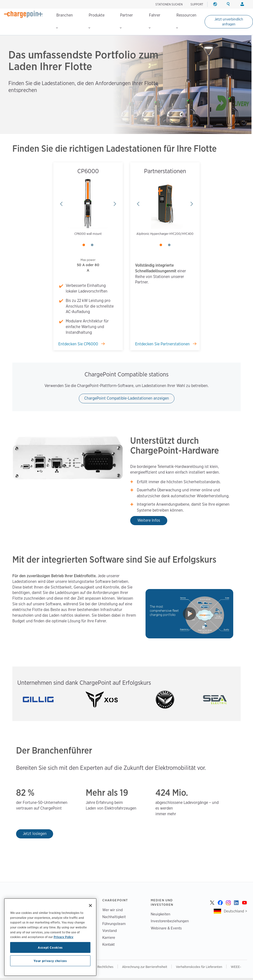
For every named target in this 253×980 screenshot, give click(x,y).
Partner (126, 21)
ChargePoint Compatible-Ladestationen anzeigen (127, 398)
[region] (50, 937)
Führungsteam (114, 924)
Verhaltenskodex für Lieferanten (199, 967)
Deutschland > (235, 911)
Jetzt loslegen (35, 834)
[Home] (23, 14)
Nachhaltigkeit (114, 917)
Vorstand (110, 931)
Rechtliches (106, 967)
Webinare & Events (166, 928)
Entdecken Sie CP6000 (79, 344)
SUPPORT (197, 4)
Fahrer (155, 21)
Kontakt (108, 944)
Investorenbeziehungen (170, 921)
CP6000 (88, 171)
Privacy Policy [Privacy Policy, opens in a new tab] (63, 937)
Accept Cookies (50, 947)
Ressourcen (186, 21)
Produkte (96, 21)
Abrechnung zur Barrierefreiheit (145, 967)
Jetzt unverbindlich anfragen (229, 22)
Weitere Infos (149, 520)
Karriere (109, 937)
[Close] (90, 906)
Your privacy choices (50, 961)
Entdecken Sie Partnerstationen (163, 344)
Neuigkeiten (160, 914)
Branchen (64, 21)
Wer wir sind (113, 910)
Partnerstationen (165, 171)
